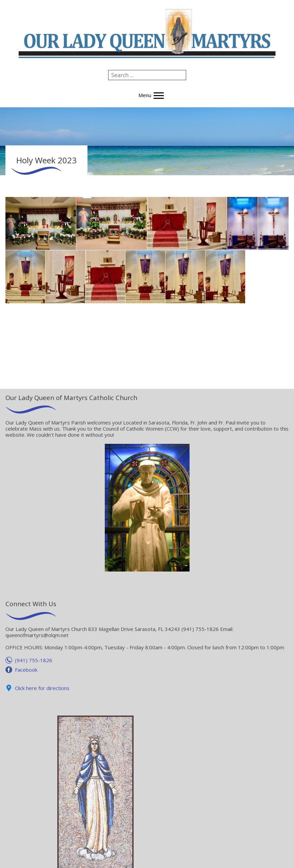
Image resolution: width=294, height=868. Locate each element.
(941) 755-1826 (34, 660)
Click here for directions (42, 688)
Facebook (26, 670)
